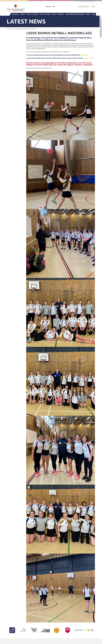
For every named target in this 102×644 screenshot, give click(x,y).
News (54, 14)
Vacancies (87, 1)
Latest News (19, 29)
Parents (23, 14)
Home (14, 29)
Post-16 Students (46, 14)
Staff (94, 14)
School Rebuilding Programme (75, 14)
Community (61, 14)
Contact (88, 14)
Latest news (82, 1)
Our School (15, 14)
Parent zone (93, 1)
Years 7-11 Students (33, 14)
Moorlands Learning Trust (101, 27)
